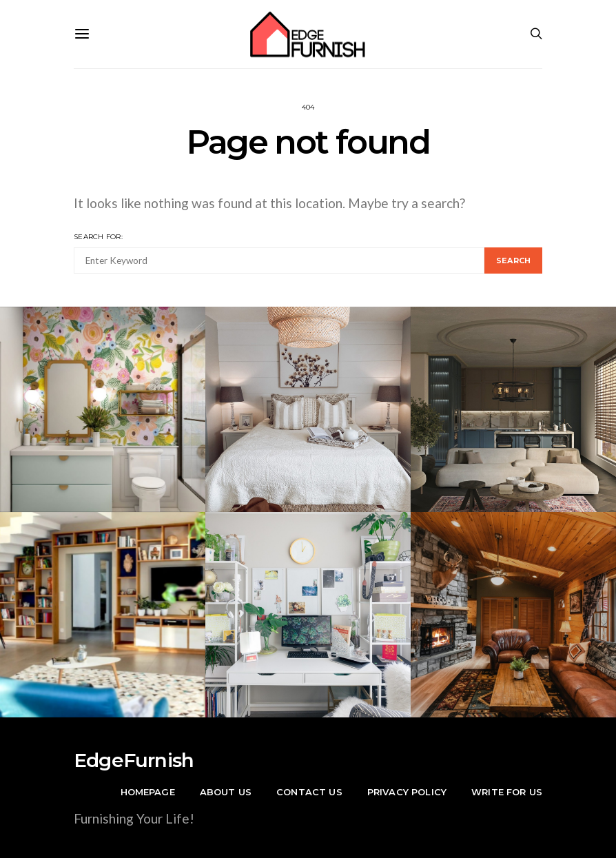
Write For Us (507, 792)
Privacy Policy (407, 792)
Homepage (148, 792)
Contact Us (309, 792)
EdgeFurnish (134, 760)
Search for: (98, 237)
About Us (226, 792)
